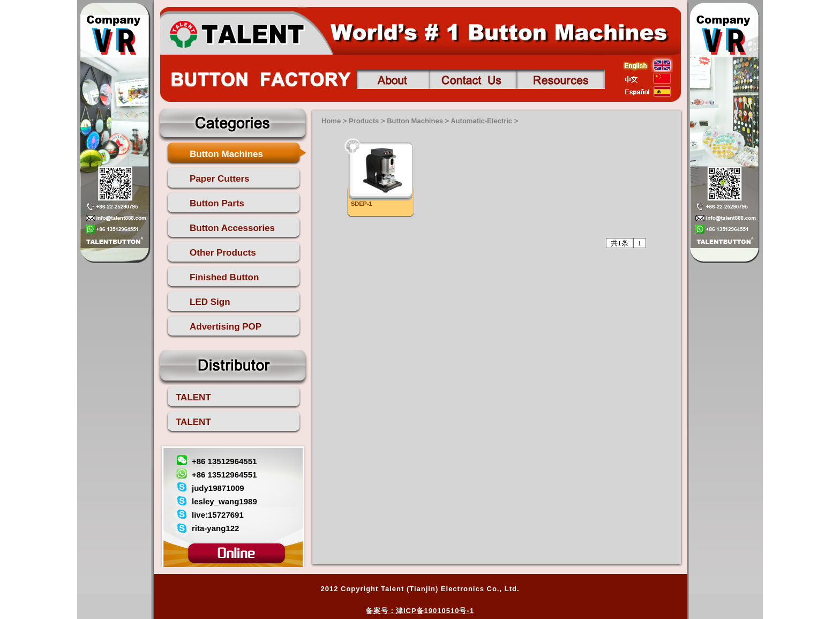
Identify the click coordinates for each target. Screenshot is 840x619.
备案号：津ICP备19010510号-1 (420, 611)
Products (364, 121)
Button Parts (217, 203)
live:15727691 (218, 515)
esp (648, 92)
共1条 (620, 243)
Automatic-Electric (481, 121)
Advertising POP (226, 327)
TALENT (193, 397)
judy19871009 (218, 488)
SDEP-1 (362, 204)
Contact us (473, 79)
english (648, 65)
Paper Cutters (219, 179)
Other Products (223, 253)
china (648, 78)
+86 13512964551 (224, 461)
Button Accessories (232, 228)
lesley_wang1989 (224, 501)
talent (236, 33)
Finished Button (224, 277)
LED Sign (210, 302)
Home (331, 121)
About (393, 79)
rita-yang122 (215, 528)
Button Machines (226, 154)
